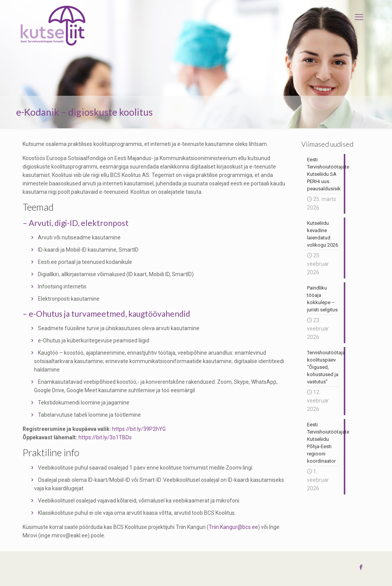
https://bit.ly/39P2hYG (139, 429)
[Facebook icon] (361, 567)
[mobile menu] (359, 17)
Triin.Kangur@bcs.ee (233, 527)
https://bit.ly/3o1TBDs (105, 437)
